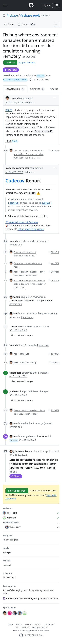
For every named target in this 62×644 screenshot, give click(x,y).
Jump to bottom (26, 62)
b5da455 (55, 363)
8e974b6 (55, 281)
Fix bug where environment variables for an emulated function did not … (29, 154)
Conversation (15, 89)
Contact (26, 628)
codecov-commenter (18, 168)
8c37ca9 (55, 272)
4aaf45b (55, 264)
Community (49, 625)
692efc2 (55, 252)
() (14, 203)
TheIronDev (16, 326)
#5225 (15, 141)
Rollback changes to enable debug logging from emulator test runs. (30, 284)
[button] (30, 79)
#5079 (9, 110)
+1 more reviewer (31, 523)
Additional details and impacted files (28, 216)
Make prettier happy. (26, 363)
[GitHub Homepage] (21, 635)
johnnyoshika (21, 451)
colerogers (15, 373)
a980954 (55, 151)
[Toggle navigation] (5, 5)
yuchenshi (15, 391)
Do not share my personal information (31, 630)
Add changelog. (22, 354)
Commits (37, 89)
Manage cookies (39, 628)
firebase (12, 15)
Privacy (19, 625)
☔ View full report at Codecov (22, 222)
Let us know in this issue (31, 229)
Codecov (15, 181)
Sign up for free (17, 491)
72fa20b (55, 411)
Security (29, 625)
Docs (17, 628)
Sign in (47, 5)
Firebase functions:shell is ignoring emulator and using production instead (31, 598)
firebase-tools (30, 15)
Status (38, 625)
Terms (10, 625)
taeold (6, 75)
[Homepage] (31, 5)
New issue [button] (10, 62)
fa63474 (55, 354)
